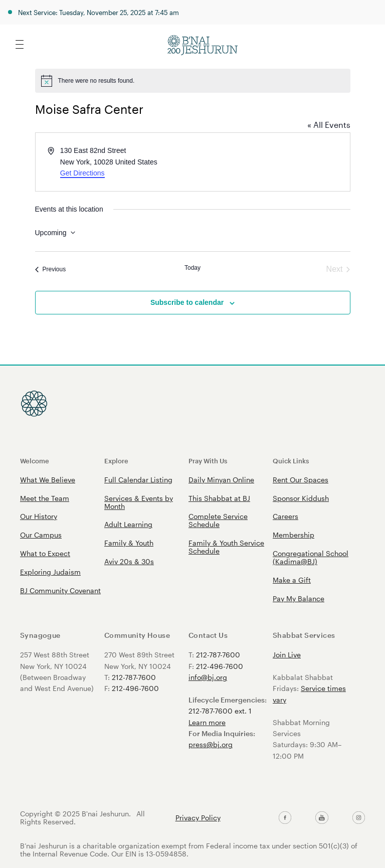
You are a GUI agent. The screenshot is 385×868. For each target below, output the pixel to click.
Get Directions (82, 173)
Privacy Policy (198, 818)
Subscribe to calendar (187, 302)
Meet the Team (45, 498)
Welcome (35, 461)
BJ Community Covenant (60, 590)
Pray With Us (208, 461)
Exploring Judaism (50, 572)
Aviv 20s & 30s (129, 561)
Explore (116, 461)
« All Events (329, 125)
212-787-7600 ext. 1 (220, 711)
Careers (285, 516)
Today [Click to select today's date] (192, 268)
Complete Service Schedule (218, 520)
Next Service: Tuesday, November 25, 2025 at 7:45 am (99, 12)
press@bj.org (211, 744)
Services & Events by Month (139, 502)
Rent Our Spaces (301, 480)
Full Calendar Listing (138, 480)
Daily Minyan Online (221, 480)
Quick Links (291, 461)
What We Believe (48, 480)
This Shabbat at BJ (219, 498)
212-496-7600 (135, 688)
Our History (39, 516)
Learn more (207, 722)
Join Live (287, 655)
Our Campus (41, 535)
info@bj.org (208, 677)
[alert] (193, 81)
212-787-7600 (134, 677)
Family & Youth (129, 543)
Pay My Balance (299, 598)
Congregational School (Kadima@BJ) (311, 557)
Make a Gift (292, 580)
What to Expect (45, 553)
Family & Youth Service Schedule (226, 547)
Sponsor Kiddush (301, 498)
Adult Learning (128, 524)
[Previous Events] (51, 269)
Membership (294, 535)
